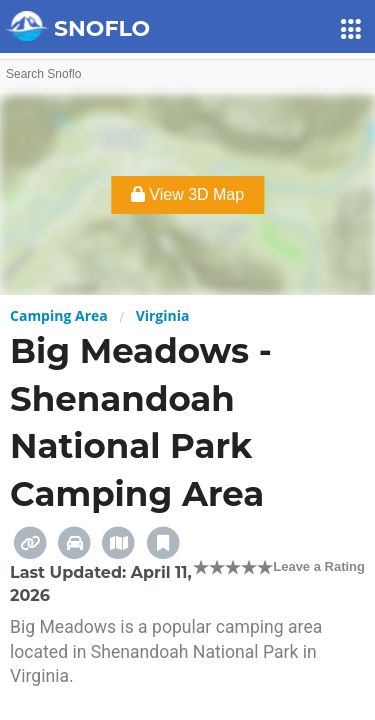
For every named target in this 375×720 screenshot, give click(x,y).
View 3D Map (187, 194)
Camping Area (59, 315)
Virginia (163, 315)
